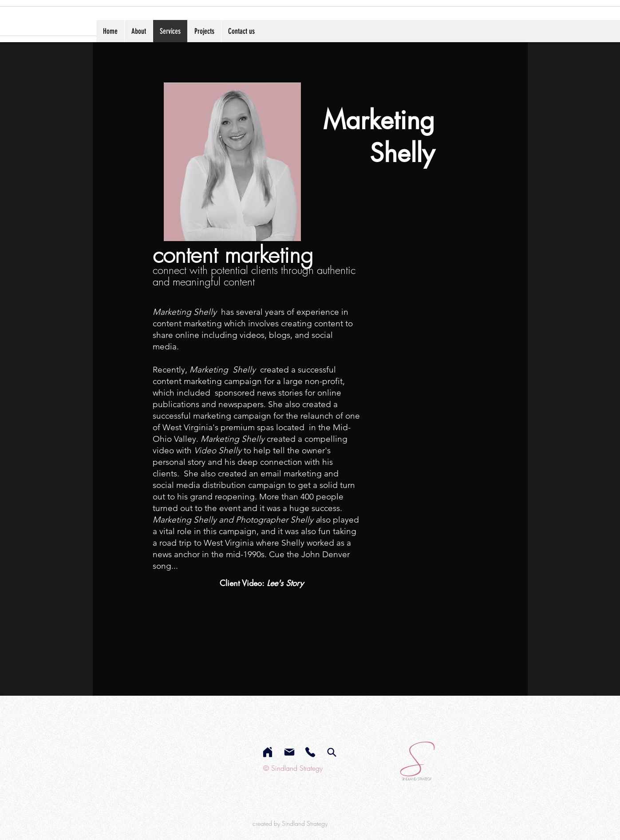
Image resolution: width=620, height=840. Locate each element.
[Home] (268, 752)
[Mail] (289, 752)
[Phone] (310, 752)
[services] (332, 752)
